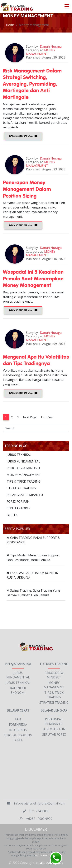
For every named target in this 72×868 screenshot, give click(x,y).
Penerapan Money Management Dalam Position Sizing (27, 189)
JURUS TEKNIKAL (19, 455)
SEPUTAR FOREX (19, 508)
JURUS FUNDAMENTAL (23, 461)
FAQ (18, 719)
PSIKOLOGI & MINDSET (24, 468)
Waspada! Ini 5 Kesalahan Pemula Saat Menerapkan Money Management (33, 278)
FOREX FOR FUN (18, 502)
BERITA (12, 515)
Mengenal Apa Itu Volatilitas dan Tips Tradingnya (36, 360)
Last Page (48, 417)
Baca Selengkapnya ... (23, 136)
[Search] (36, 428)
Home (10, 25)
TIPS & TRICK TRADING (24, 481)
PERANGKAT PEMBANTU (25, 495)
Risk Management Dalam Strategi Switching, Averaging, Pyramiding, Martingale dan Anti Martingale (32, 84)
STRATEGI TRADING (21, 488)
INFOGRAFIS (18, 730)
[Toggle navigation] (67, 7)
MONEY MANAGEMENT (24, 475)
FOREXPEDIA (18, 725)
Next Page (30, 417)
